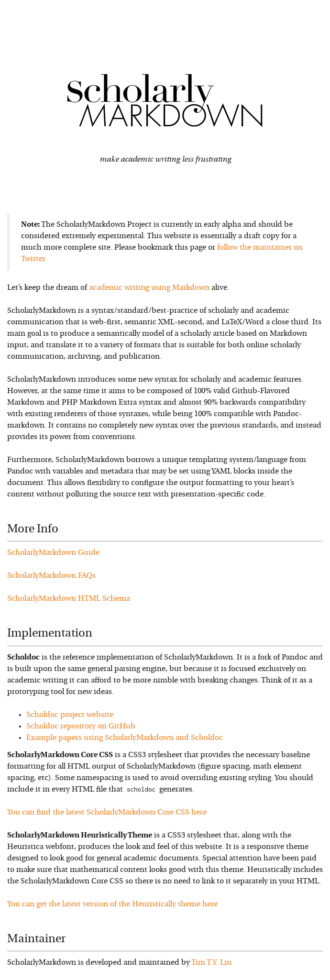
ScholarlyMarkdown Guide (53, 553)
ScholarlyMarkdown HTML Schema (69, 599)
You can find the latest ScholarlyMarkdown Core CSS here (107, 813)
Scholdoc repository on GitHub (81, 727)
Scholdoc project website (70, 715)
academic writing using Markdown (149, 288)
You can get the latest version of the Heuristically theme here (112, 904)
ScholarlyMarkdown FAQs (51, 576)
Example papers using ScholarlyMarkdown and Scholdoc (125, 738)
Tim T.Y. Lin (211, 963)
